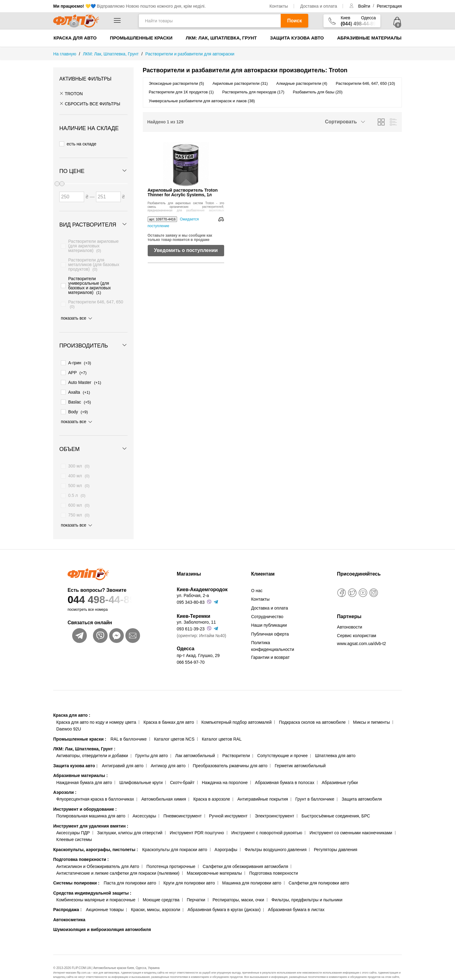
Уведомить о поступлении (186, 250)
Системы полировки (76, 869)
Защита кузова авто (297, 38)
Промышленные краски (141, 38)
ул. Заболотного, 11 (196, 607)
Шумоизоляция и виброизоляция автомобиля (102, 915)
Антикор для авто (168, 751)
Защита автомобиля (362, 785)
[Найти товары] (210, 21)
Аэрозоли (65, 778)
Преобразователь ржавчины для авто (230, 751)
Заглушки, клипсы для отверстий (130, 818)
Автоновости (350, 613)
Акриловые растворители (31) (240, 83)
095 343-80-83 (191, 588)
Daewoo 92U (69, 715)
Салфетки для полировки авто (319, 869)
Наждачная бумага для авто (84, 768)
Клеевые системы (74, 825)
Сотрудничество (267, 602)
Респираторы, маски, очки (238, 885)
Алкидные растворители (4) (302, 83)
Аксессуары (144, 802)
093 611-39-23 (191, 614)
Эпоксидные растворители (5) (177, 83)
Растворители (236, 741)
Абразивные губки (340, 768)
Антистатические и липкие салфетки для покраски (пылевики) (118, 859)
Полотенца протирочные (171, 852)
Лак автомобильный (195, 741)
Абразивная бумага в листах (296, 895)
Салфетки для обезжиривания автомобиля (246, 852)
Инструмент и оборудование (85, 795)
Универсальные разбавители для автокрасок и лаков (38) (202, 101)
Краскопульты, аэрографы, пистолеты (96, 835)
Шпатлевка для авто (335, 741)
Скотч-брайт (182, 768)
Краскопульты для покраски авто (175, 835)
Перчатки (196, 885)
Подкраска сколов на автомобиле (312, 708)
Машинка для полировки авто (252, 869)
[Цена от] (72, 193)
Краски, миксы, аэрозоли (155, 895)
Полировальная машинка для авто (91, 802)
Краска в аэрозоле (212, 785)
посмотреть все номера (88, 595)
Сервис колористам (357, 621)
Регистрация (389, 6)
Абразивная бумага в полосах (285, 768)
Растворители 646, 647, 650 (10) (365, 83)
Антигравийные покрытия (263, 785)
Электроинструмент (274, 802)
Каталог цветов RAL (222, 725)
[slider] (62, 179)
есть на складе (78, 142)
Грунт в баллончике (315, 785)
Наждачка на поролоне (225, 768)
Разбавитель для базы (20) (318, 92)
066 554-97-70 (191, 648)
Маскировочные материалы (214, 859)
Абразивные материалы (369, 38)
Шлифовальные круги (141, 768)
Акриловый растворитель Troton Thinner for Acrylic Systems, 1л (183, 193)
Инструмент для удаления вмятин (91, 812)
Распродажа (67, 895)
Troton (71, 94)
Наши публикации (269, 611)
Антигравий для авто (123, 751)
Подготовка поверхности (81, 845)
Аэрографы (226, 835)
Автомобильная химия (164, 785)
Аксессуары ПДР (73, 818)
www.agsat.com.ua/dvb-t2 (361, 629)
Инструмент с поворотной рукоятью (267, 818)
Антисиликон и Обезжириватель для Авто (98, 852)
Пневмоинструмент (182, 802)
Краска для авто (75, 38)
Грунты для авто (152, 741)
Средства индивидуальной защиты (92, 879)
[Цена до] (108, 193)
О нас (257, 576)
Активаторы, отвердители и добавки (92, 741)
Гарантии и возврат (270, 643)
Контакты (279, 6)
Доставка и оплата (319, 6)
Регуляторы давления (335, 835)
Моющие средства (161, 885)
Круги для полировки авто (189, 869)
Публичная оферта (270, 620)
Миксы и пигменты (371, 708)
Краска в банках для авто (169, 708)
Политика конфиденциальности (273, 632)
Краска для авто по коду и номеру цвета (96, 708)
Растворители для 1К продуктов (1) (181, 92)
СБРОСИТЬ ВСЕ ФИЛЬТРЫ (90, 104)
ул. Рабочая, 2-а (193, 581)
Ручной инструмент (228, 802)
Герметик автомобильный (300, 751)
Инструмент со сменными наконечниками (351, 818)
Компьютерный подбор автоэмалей (236, 708)
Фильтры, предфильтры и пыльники (307, 885)
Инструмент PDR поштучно (197, 818)
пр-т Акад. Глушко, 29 (198, 641)
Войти (365, 6)
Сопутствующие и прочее (282, 741)
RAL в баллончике (129, 725)
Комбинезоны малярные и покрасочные (96, 885)
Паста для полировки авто (130, 869)
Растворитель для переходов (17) (253, 92)
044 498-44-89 (110, 585)
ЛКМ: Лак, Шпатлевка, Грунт (221, 38)
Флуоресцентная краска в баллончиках (95, 785)
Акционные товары (105, 895)
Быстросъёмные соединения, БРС (336, 802)
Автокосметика (69, 905)
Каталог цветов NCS (174, 725)
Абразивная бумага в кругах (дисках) (224, 895)
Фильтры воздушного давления (276, 835)
